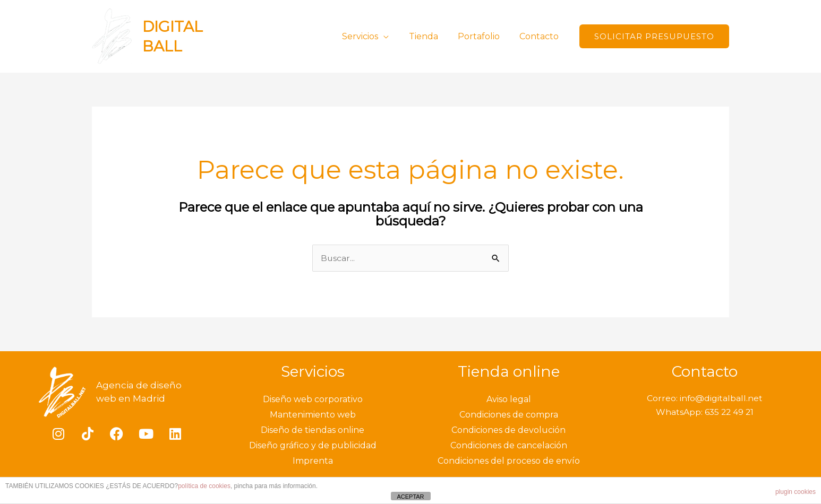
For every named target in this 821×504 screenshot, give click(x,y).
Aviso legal (509, 400)
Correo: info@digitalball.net (704, 399)
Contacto (541, 36)
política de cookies (204, 486)
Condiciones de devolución (508, 431)
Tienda (430, 36)
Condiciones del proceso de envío (509, 461)
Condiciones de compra (509, 415)
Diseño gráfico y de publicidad (313, 446)
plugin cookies (796, 492)
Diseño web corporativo (313, 400)
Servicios (370, 36)
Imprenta (313, 461)
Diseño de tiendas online (313, 431)
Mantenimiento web (313, 415)
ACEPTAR (410, 497)
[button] (654, 36)
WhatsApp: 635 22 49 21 (705, 412)
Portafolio (483, 36)
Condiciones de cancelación (509, 446)
